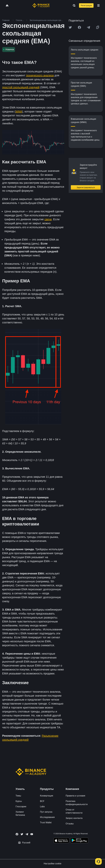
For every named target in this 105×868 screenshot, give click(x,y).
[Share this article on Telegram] (88, 27)
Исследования (47, 817)
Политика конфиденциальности (77, 803)
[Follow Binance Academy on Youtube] (32, 834)
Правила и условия (75, 796)
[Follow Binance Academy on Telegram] (27, 834)
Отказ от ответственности (74, 811)
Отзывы (70, 824)
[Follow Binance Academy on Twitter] (22, 834)
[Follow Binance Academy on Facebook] (17, 834)
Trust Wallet (46, 823)
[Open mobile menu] (98, 5)
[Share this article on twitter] (70, 27)
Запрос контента (74, 818)
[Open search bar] (73, 5)
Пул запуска (46, 812)
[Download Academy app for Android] (79, 841)
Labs (42, 807)
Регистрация (86, 5)
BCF (42, 801)
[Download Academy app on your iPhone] (61, 841)
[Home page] (41, 5)
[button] (98, 5)
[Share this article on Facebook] (79, 27)
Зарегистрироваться (86, 187)
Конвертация (47, 796)
